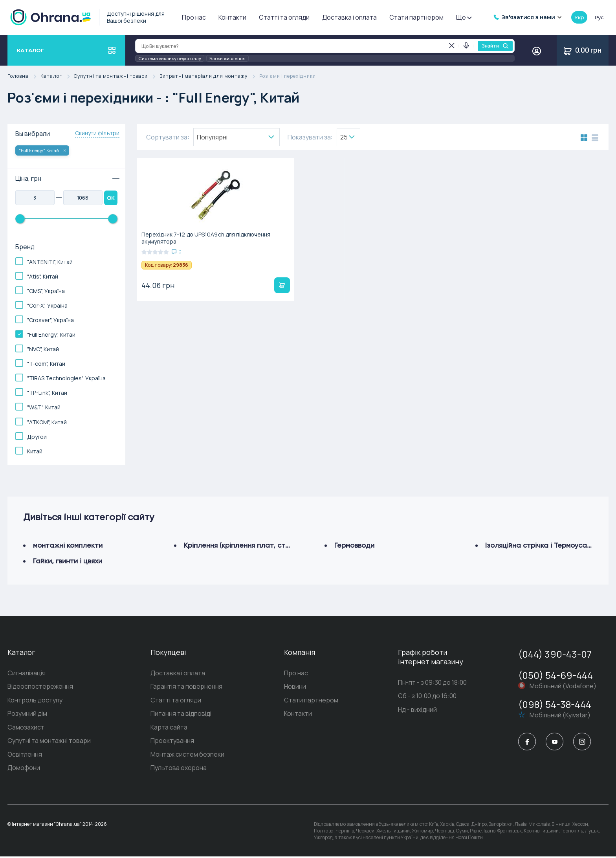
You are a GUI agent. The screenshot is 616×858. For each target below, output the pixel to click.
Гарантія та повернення (186, 687)
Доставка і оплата (349, 17)
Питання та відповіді (181, 715)
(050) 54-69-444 (555, 675)
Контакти (232, 17)
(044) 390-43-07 (555, 654)
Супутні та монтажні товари (117, 76)
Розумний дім (27, 715)
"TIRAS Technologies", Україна (66, 378)
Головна (24, 76)
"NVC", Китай (43, 349)
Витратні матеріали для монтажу (209, 76)
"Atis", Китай (43, 276)
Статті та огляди (284, 17)
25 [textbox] (344, 137)
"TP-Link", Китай (47, 393)
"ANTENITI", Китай (50, 262)
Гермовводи (354, 545)
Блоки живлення (227, 58)
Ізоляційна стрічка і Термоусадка (542, 545)
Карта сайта (169, 728)
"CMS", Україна (46, 291)
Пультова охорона (179, 770)
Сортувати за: (168, 137)
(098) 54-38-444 (555, 704)
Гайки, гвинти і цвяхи (68, 561)
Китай (35, 451)
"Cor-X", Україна (47, 305)
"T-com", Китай (46, 364)
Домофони (24, 770)
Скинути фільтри (97, 133)
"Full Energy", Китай (42, 150)
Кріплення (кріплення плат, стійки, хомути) (256, 545)
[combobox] (236, 137)
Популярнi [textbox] (212, 137)
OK (111, 198)
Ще (464, 17)
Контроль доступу (35, 701)
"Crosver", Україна (50, 320)
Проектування (172, 742)
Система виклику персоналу (170, 58)
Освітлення (25, 756)
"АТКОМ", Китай (47, 422)
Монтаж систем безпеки (187, 756)
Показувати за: (310, 137)
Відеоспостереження (40, 687)
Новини (295, 687)
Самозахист (26, 728)
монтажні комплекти (68, 545)
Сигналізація (27, 673)
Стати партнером (416, 17)
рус (599, 17)
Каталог (57, 76)
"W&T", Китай (44, 407)
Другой (37, 437)
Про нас (194, 17)
